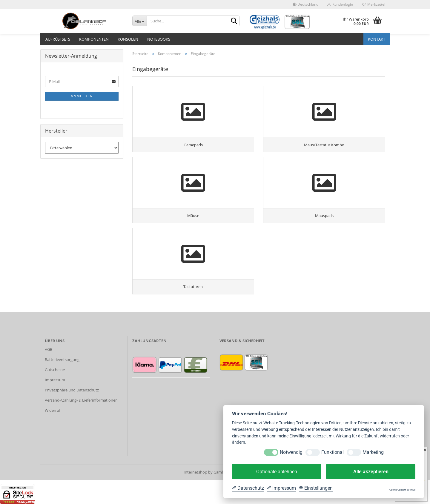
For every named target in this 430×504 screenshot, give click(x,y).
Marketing (373, 452)
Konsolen (128, 39)
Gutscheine (55, 394)
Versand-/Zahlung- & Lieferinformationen (81, 424)
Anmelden (82, 96)
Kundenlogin (340, 4)
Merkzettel (374, 4)
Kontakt (377, 39)
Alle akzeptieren (371, 472)
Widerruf (53, 434)
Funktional (333, 452)
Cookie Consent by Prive (402, 490)
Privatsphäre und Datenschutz (72, 414)
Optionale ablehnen (277, 472)
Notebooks (159, 39)
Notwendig (291, 452)
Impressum (55, 404)
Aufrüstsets (58, 39)
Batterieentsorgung (62, 384)
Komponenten (94, 39)
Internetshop (195, 496)
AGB (49, 374)
